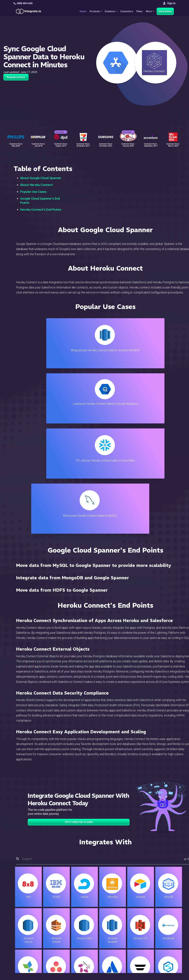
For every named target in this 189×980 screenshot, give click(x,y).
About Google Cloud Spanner (41, 178)
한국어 (161, 950)
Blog (108, 906)
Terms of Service (166, 963)
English (161, 941)
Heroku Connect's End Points (41, 210)
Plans (138, 11)
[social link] (15, 933)
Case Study (61, 129)
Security (110, 933)
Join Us (162, 929)
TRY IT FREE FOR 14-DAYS (79, 657)
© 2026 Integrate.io (24, 963)
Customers (164, 906)
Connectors (125, 11)
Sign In (169, 3)
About (161, 920)
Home (79, 11)
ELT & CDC (62, 915)
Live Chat (111, 911)
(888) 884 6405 (23, 3)
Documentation (114, 924)
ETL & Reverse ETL (67, 911)
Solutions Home (65, 906)
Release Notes (64, 943)
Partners (162, 924)
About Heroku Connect (36, 185)
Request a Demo (16, 77)
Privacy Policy (114, 943)
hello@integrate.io (28, 915)
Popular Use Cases (33, 192)
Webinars (163, 915)
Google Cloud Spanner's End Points (40, 201)
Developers (62, 938)
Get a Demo (165, 11)
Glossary (110, 947)
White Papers (165, 911)
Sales (59, 929)
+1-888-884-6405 (27, 925)
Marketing (61, 924)
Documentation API (116, 929)
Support (60, 933)
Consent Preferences (118, 952)
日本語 (161, 946)
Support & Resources (118, 915)
